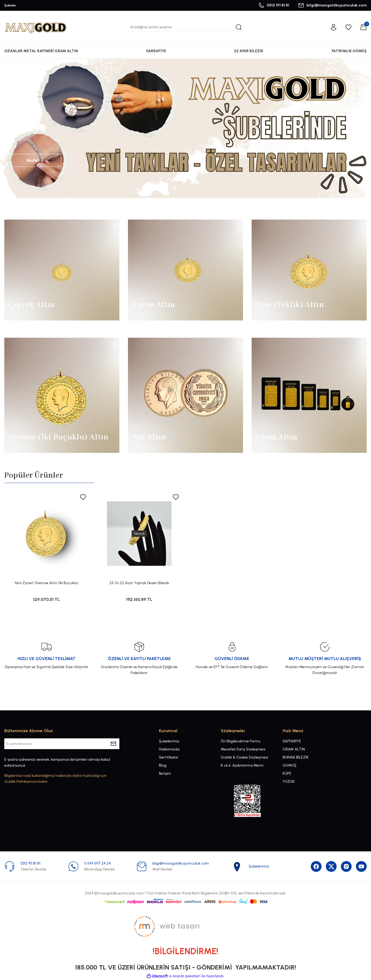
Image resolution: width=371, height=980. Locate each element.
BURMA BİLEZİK (296, 757)
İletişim (165, 773)
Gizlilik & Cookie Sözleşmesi (244, 757)
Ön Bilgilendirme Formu (241, 741)
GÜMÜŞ (290, 765)
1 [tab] (175, 188)
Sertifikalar (169, 757)
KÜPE (287, 773)
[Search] (185, 27)
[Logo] (35, 27)
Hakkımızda (169, 749)
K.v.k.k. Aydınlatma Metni (242, 765)
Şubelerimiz (169, 741)
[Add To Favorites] (83, 497)
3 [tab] (185, 188)
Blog (163, 765)
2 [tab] (180, 188)
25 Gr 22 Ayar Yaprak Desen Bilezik (139, 583)
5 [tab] (196, 188)
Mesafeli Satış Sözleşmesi (243, 749)
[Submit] (113, 744)
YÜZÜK (289, 782)
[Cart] (363, 27)
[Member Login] (333, 27)
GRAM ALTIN (294, 749)
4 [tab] (191, 188)
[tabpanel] (185, 128)
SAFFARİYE (292, 741)
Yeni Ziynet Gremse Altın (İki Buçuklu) (46, 583)
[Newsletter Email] (62, 744)
